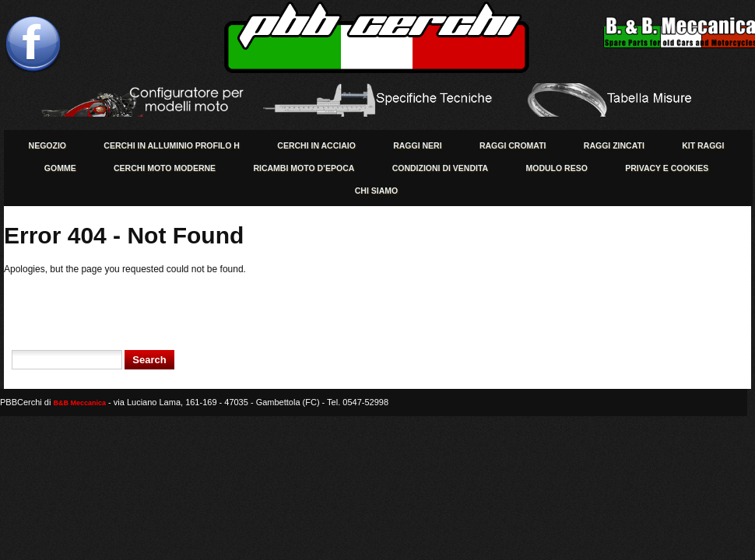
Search (149, 360)
